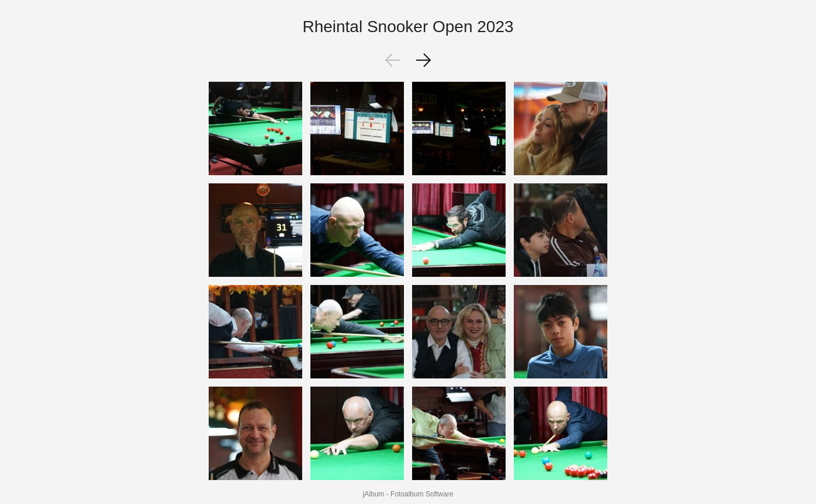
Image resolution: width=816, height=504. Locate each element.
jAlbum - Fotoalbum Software (408, 494)
